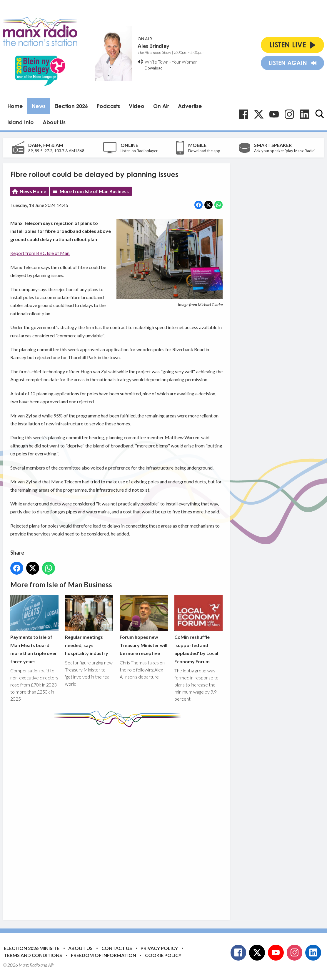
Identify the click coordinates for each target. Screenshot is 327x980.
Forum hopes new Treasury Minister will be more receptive (144, 625)
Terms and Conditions (33, 955)
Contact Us (117, 948)
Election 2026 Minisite (32, 948)
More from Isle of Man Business (94, 191)
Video (137, 106)
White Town (157, 62)
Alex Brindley (154, 46)
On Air (161, 106)
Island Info (21, 122)
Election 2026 (71, 106)
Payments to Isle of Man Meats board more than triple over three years (34, 629)
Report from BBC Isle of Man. (40, 253)
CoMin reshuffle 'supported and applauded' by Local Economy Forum (198, 629)
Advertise (190, 106)
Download (154, 68)
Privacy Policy (159, 948)
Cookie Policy (163, 955)
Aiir (51, 965)
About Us (54, 122)
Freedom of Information (104, 955)
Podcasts (108, 106)
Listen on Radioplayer (139, 151)
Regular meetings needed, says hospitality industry (89, 625)
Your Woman (185, 62)
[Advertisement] (121, 819)
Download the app (204, 151)
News (39, 106)
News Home (33, 191)
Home (15, 106)
